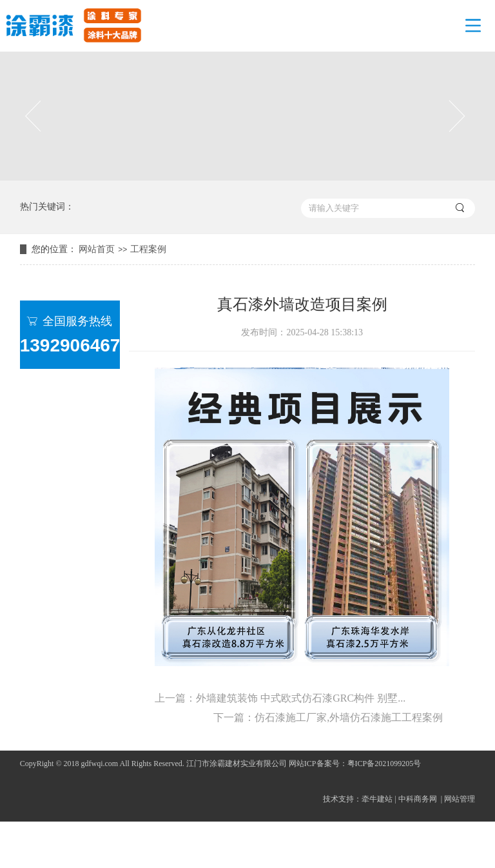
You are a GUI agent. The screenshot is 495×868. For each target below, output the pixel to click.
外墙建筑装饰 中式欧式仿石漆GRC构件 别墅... (301, 698)
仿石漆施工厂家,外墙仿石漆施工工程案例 (349, 717)
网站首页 (97, 249)
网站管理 (460, 799)
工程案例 (148, 249)
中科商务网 (418, 799)
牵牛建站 (377, 799)
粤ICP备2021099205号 (384, 764)
